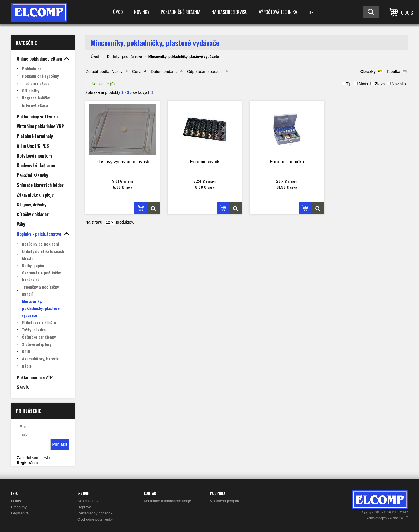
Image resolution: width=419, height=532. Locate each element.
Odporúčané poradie (205, 72)
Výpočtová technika (278, 12)
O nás (16, 501)
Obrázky (368, 72)
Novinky (142, 12)
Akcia (363, 84)
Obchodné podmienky (95, 519)
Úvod (118, 12)
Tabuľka (393, 72)
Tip (349, 84)
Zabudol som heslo (33, 458)
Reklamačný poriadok (95, 513)
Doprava (84, 507)
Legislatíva (20, 513)
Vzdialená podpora (225, 501)
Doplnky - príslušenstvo (125, 57)
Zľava (380, 84)
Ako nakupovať (90, 501)
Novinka (399, 84)
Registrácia (27, 463)
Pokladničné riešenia (181, 12)
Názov (117, 72)
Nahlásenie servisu (230, 12)
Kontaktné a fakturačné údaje (167, 501)
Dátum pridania (164, 72)
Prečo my (19, 507)
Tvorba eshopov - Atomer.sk (386, 518)
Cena (137, 72)
